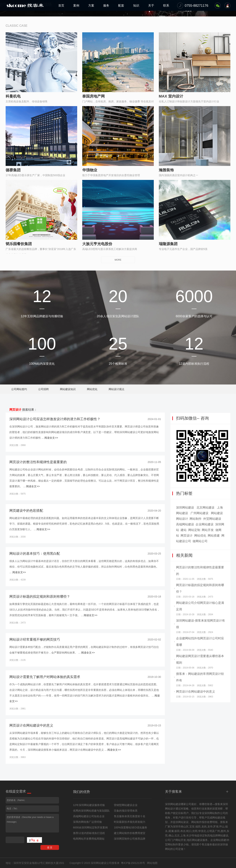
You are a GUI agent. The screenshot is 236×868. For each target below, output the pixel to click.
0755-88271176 (196, 6)
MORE (118, 260)
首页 (61, 6)
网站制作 (196, 519)
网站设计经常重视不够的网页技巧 (35, 640)
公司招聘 (43, 389)
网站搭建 (214, 536)
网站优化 (92, 389)
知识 (136, 6)
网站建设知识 (68, 389)
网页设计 (15, 410)
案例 (76, 6)
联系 (166, 6)
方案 (91, 6)
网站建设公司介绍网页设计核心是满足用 (200, 606)
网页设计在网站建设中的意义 (31, 725)
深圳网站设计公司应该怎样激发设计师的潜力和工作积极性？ (55, 419)
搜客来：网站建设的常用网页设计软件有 (200, 677)
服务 (106, 6)
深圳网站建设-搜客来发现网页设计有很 (201, 624)
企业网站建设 (205, 524)
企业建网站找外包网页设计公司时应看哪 (200, 642)
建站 (184, 530)
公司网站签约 (19, 389)
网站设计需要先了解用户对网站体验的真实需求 (45, 677)
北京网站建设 (205, 508)
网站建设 (217, 513)
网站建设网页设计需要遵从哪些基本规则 (200, 659)
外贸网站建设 (212, 519)
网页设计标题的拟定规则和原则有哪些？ (40, 597)
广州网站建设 (199, 513)
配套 (121, 6)
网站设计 (182, 519)
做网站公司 (200, 541)
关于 (151, 6)
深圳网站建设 (185, 508)
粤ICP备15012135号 (133, 863)
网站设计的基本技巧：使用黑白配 (35, 554)
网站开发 (208, 530)
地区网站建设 (195, 840)
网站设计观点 (117, 389)
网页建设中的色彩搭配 (26, 511)
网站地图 (152, 863)
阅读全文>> (51, 438)
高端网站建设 (185, 524)
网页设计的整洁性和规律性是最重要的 (38, 462)
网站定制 (194, 530)
